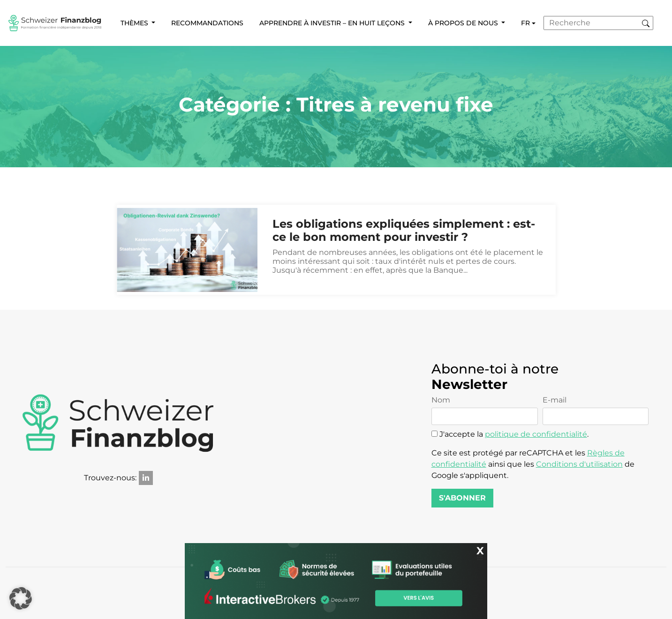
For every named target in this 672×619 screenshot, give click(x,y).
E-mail (596, 411)
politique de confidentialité (536, 434)
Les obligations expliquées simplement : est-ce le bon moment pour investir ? (404, 231)
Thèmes (135, 23)
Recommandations (207, 23)
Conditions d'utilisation (579, 464)
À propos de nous (464, 23)
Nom (485, 411)
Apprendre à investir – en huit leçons (333, 23)
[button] (21, 598)
